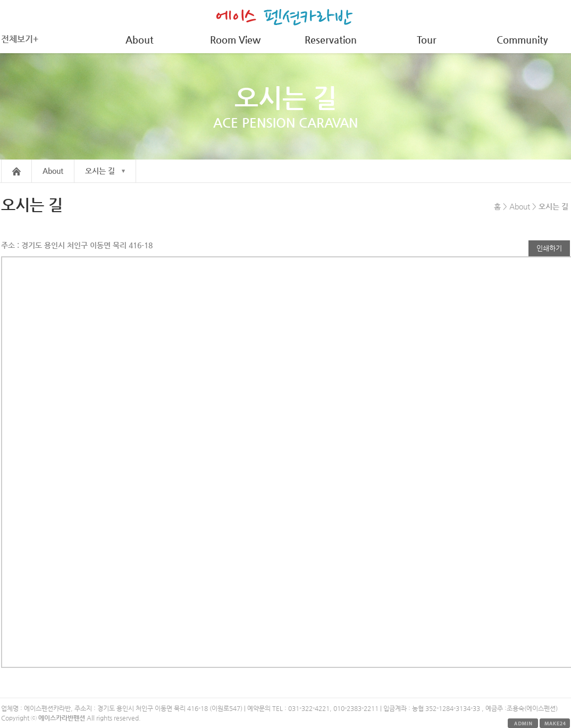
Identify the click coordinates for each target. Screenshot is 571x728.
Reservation (331, 40)
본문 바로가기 (0, 0)
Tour (427, 40)
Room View (235, 40)
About (140, 40)
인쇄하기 (549, 248)
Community (522, 40)
